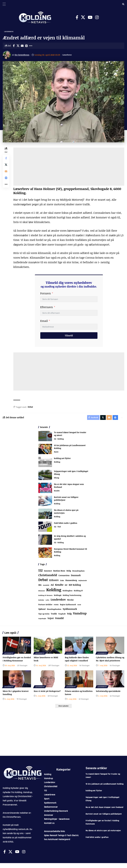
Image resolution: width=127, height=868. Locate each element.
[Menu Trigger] (4, 4)
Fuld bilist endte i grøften (66, 524)
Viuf (59, 528)
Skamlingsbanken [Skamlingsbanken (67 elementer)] (54, 610)
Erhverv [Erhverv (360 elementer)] (54, 581)
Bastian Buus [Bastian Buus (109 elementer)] (59, 572)
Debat (30, 407)
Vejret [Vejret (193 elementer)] (51, 619)
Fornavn (46, 294)
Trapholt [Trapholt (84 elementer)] (62, 615)
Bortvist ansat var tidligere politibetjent (104, 819)
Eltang (57, 479)
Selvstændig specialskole (109, 695)
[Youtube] (90, 17)
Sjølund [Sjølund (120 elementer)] (42, 610)
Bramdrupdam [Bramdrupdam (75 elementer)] (78, 572)
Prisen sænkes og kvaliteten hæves (74, 697)
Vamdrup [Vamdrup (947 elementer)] (80, 614)
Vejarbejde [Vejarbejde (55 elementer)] (42, 620)
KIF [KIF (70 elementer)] (66, 586)
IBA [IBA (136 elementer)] (40, 586)
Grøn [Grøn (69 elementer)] (62, 582)
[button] (26, 46)
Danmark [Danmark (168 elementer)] (76, 576)
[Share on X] (18, 46)
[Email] (22, 46)
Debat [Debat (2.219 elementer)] (43, 581)
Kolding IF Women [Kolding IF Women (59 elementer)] (45, 596)
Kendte (57, 492)
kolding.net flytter (62, 459)
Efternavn (47, 308)
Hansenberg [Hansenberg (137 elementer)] (71, 581)
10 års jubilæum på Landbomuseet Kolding (105, 789)
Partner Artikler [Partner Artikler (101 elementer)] (45, 606)
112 (55, 440)
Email (44, 321)
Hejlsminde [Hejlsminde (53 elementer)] (83, 582)
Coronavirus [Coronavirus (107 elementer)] (64, 576)
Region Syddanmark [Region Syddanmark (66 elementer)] (68, 606)
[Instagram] (97, 17)
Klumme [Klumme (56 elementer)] (42, 592)
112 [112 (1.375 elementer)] (40, 571)
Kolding (61, 440)
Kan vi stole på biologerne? (48, 695)
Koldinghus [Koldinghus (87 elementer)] (68, 592)
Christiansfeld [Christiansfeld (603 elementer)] (48, 576)
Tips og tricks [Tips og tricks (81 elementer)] (44, 615)
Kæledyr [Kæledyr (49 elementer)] (41, 601)
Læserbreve (9, 32)
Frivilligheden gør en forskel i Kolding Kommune (14, 662)
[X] (83, 17)
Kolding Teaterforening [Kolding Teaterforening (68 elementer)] (72, 596)
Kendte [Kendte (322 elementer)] (59, 586)
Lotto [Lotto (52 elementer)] (47, 601)
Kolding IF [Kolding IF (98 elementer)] (78, 592)
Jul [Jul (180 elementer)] (52, 586)
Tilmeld (69, 336)
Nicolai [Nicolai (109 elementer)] (70, 601)
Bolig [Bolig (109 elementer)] (69, 572)
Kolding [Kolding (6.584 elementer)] (54, 591)
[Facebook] (77, 17)
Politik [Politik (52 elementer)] (56, 606)
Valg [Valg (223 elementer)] (69, 615)
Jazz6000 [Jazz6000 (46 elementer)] (46, 586)
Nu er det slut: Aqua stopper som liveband (104, 812)
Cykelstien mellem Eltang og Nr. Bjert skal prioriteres (109, 662)
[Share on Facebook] (14, 46)
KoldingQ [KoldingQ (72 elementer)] (58, 596)
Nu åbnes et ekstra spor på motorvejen (103, 835)
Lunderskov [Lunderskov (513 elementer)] (58, 601)
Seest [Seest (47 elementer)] (79, 606)
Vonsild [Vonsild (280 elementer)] (59, 619)
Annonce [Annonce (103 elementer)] (48, 572)
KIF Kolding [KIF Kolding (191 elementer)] (75, 586)
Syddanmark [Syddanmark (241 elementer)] (70, 610)
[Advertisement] (69, 167)
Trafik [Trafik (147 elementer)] (54, 615)
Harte (56, 453)
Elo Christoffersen (23, 55)
